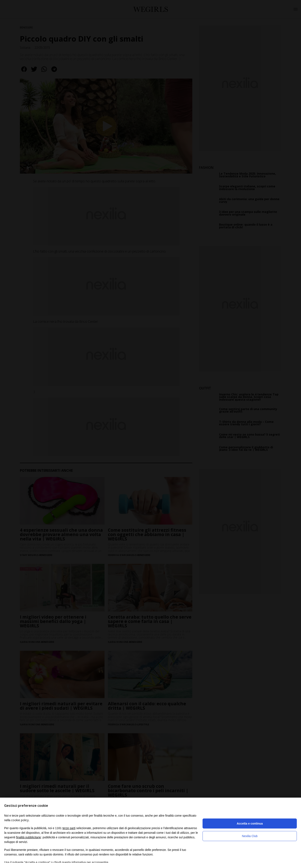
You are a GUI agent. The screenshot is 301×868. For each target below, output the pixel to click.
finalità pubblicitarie (29, 837)
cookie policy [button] (20, 820)
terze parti (69, 828)
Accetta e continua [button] (250, 824)
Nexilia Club (250, 836)
